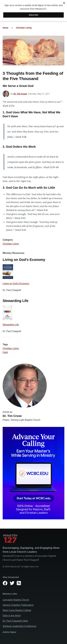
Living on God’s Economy (16, 284)
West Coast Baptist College (17, 610)
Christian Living (24, 28)
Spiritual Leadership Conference (19, 626)
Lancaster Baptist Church (16, 600)
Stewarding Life (11, 325)
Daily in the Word (12, 616)
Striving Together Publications (18, 605)
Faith (5, 352)
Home (6, 28)
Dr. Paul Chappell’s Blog (15, 621)
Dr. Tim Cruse (20, 94)
